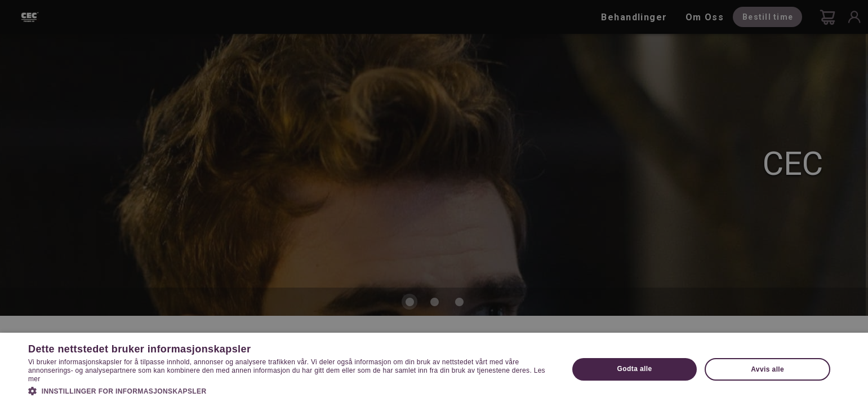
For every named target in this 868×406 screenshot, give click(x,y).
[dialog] (434, 203)
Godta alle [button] (635, 369)
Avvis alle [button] (767, 369)
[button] (290, 390)
